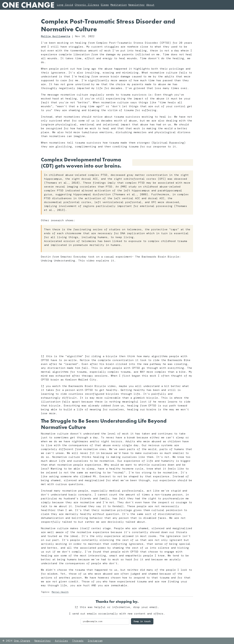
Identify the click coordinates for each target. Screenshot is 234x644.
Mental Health (60, 592)
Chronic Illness (87, 5)
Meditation (119, 5)
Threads (78, 641)
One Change (28, 5)
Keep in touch (142, 621)
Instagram (95, 641)
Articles (61, 641)
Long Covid (65, 5)
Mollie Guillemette (56, 36)
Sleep (105, 5)
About (150, 5)
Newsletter (136, 5)
